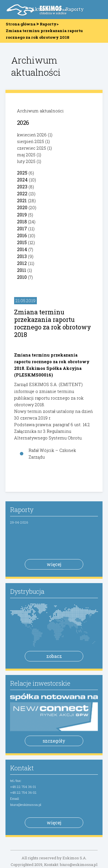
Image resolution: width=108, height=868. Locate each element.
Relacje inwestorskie (40, 683)
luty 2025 (26, 161)
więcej (54, 564)
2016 (22, 235)
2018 (22, 221)
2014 (22, 249)
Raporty (75, 9)
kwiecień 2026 (32, 135)
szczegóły (54, 741)
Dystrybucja (27, 591)
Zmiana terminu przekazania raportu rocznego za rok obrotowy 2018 (53, 323)
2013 (22, 256)
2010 (22, 277)
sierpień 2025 (31, 141)
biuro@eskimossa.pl (26, 805)
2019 (22, 215)
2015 (22, 242)
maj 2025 (26, 155)
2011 (22, 270)
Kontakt (22, 768)
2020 (22, 207)
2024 (22, 180)
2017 (22, 228)
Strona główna (21, 24)
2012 (22, 263)
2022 (22, 193)
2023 (22, 187)
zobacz (54, 656)
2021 (22, 200)
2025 (22, 173)
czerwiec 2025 (32, 148)
